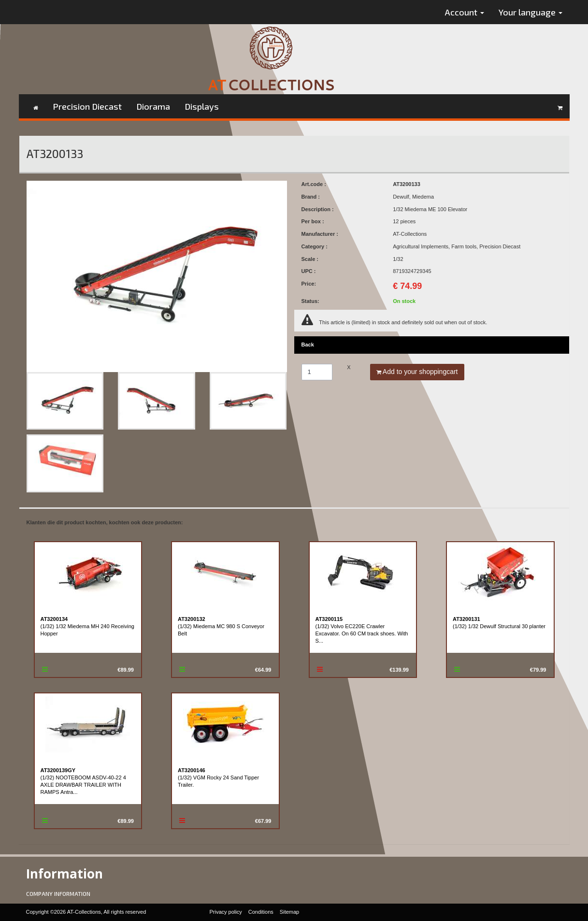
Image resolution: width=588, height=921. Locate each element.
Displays (202, 106)
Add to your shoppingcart (417, 372)
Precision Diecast (87, 106)
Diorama (153, 106)
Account (465, 12)
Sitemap (289, 912)
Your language (531, 12)
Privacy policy (226, 912)
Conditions (261, 912)
